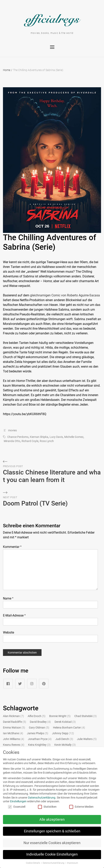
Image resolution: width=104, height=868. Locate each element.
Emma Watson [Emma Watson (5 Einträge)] (14, 728)
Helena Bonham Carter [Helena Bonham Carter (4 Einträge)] (69, 728)
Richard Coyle (30, 441)
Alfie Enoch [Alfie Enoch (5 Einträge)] (37, 716)
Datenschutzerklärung (39, 798)
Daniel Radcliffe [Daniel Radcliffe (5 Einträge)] (15, 722)
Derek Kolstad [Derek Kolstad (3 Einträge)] (65, 722)
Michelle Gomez (74, 437)
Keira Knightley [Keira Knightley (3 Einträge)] (39, 745)
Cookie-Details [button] (30, 863)
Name (8, 598)
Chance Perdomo (18, 437)
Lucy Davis (56, 437)
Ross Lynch (47, 441)
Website (9, 632)
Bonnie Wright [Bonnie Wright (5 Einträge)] (60, 716)
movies (12, 430)
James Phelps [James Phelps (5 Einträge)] (38, 733)
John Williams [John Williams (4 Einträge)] (14, 739)
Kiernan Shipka (39, 437)
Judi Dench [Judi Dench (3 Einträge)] (64, 739)
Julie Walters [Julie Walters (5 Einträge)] (87, 739)
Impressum (69, 863)
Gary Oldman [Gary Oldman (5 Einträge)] (39, 728)
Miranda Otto (12, 441)
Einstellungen (15, 801)
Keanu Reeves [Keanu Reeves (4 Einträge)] (14, 745)
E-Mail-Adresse (14, 615)
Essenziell (14, 807)
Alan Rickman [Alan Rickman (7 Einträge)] (13, 716)
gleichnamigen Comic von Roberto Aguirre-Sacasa (65, 295)
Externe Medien (78, 807)
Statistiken (44, 807)
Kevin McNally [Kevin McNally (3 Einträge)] (65, 745)
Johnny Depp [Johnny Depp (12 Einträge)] (63, 733)
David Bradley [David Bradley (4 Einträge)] (40, 722)
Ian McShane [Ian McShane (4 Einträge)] (13, 733)
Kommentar (12, 547)
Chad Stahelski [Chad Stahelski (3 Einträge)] (86, 716)
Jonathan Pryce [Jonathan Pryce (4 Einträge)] (40, 739)
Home (8, 70)
